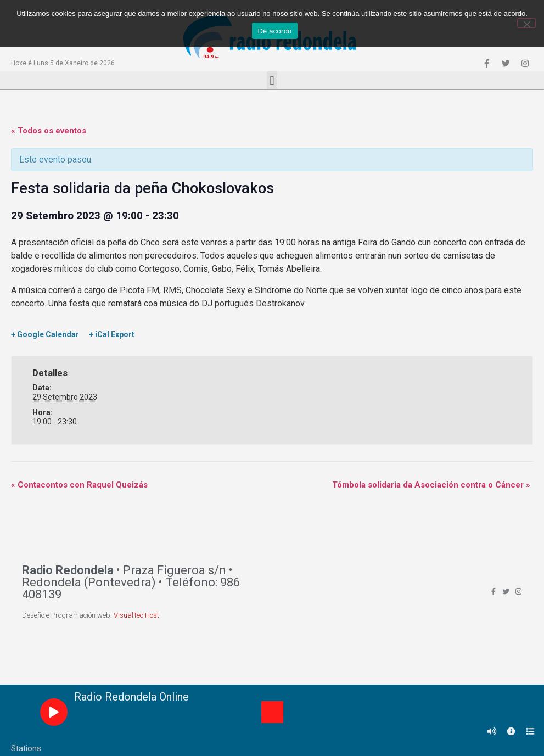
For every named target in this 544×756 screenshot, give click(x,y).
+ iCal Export (112, 334)
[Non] (526, 23)
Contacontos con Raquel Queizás (79, 485)
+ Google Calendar (45, 334)
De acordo (274, 31)
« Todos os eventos (49, 131)
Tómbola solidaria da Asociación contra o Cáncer (431, 485)
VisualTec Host (136, 615)
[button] (272, 80)
